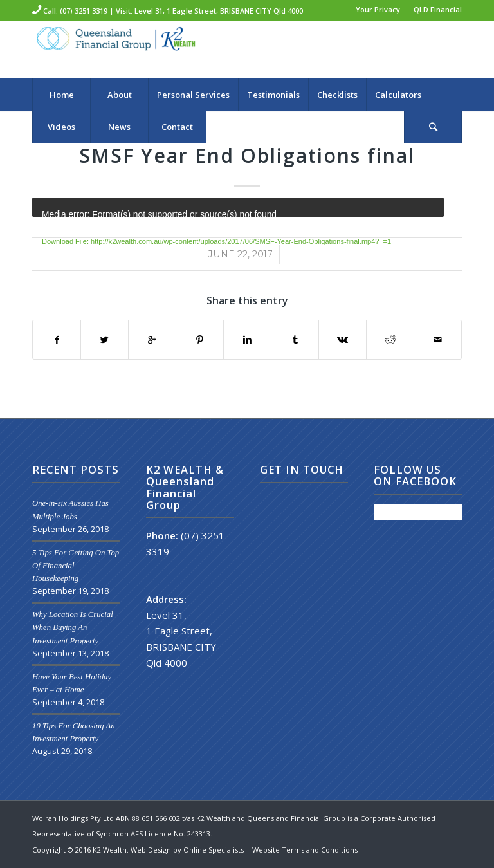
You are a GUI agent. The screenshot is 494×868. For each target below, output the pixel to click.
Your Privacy (378, 9)
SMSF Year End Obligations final (247, 155)
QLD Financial (438, 9)
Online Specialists (215, 850)
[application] (238, 207)
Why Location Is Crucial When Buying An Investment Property (73, 627)
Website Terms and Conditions (305, 850)
